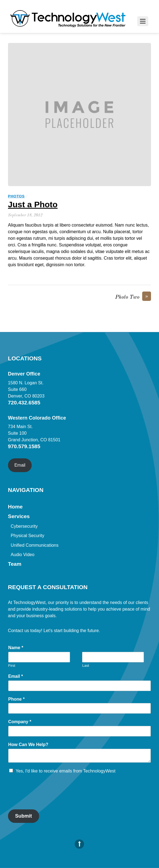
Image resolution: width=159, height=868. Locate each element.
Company (20, 722)
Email (20, 465)
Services (19, 516)
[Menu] (143, 21)
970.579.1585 (24, 446)
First (12, 666)
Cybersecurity (24, 526)
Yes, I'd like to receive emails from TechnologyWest (66, 771)
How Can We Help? (28, 745)
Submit (24, 816)
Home (15, 507)
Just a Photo (33, 204)
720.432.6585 (24, 403)
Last (86, 666)
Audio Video (23, 555)
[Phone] (79, 708)
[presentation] (50, 800)
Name (16, 648)
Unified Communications (35, 545)
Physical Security (28, 536)
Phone (17, 699)
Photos (16, 196)
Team (15, 564)
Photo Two (133, 297)
